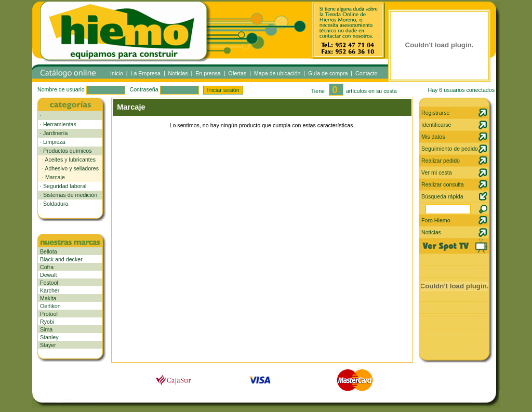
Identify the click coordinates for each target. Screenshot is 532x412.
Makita (48, 298)
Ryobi (47, 322)
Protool (49, 314)
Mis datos (433, 137)
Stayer (48, 345)
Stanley (49, 337)
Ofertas (237, 73)
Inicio (117, 73)
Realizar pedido (441, 161)
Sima (46, 329)
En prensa (208, 73)
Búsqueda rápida (442, 196)
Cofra (47, 267)
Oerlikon (50, 306)
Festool (49, 283)
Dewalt (49, 275)
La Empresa (146, 73)
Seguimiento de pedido (450, 149)
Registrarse (435, 113)
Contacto (367, 73)
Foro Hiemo (436, 220)
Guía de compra (328, 73)
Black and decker (61, 259)
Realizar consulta (443, 184)
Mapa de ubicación (277, 73)
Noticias (178, 73)
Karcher (50, 290)
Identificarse (436, 125)
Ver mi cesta (437, 172)
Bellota (49, 251)
